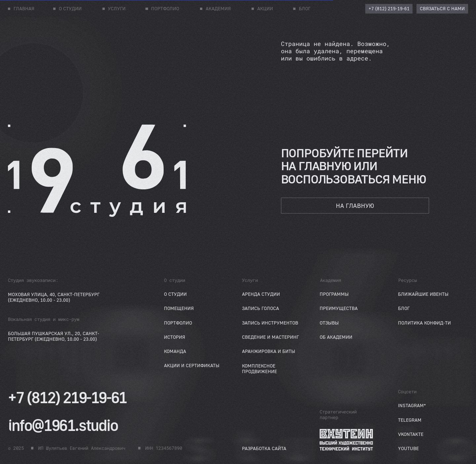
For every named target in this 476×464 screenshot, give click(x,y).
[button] (442, 9)
